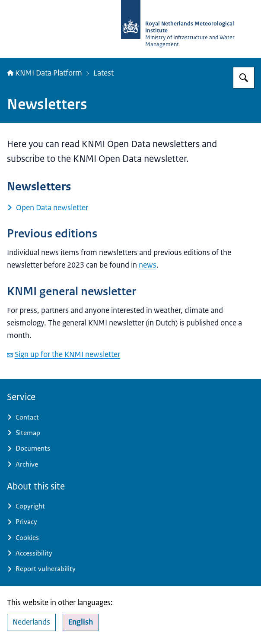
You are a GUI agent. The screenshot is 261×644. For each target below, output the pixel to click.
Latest (103, 73)
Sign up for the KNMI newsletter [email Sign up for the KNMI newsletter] (64, 354)
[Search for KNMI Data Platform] (244, 78)
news (148, 265)
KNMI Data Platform (45, 73)
